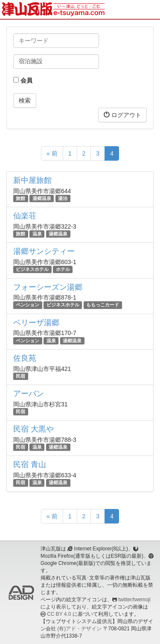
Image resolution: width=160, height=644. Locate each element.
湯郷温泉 (42, 198)
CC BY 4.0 (59, 614)
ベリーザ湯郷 (36, 323)
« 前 (52, 153)
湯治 (63, 198)
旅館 (20, 198)
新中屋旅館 (32, 180)
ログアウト (122, 115)
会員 (23, 80)
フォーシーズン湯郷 (48, 287)
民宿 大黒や (33, 429)
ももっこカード (103, 305)
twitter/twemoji (134, 600)
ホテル (63, 269)
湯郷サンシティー (44, 251)
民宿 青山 (30, 465)
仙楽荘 (25, 216)
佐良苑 (25, 358)
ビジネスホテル (32, 269)
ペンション (28, 305)
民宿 (20, 376)
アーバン (29, 394)
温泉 (37, 234)
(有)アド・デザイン (79, 629)
